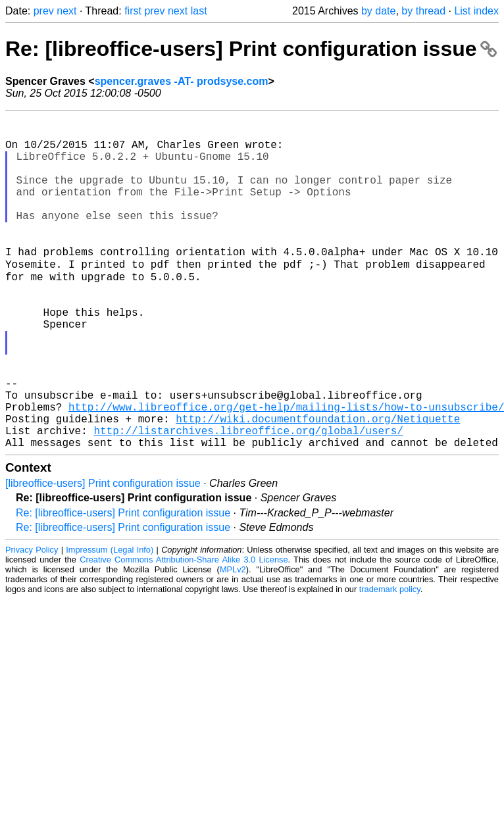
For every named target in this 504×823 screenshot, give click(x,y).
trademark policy (390, 661)
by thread (423, 11)
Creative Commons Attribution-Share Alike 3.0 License (184, 631)
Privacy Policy (32, 621)
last (199, 11)
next (66, 11)
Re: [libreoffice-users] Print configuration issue (251, 49)
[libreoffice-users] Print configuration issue (103, 555)
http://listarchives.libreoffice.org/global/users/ (248, 499)
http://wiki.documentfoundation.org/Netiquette (318, 485)
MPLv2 (233, 641)
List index (476, 11)
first (133, 11)
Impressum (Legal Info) (110, 621)
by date (378, 11)
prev (44, 11)
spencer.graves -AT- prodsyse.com (182, 81)
